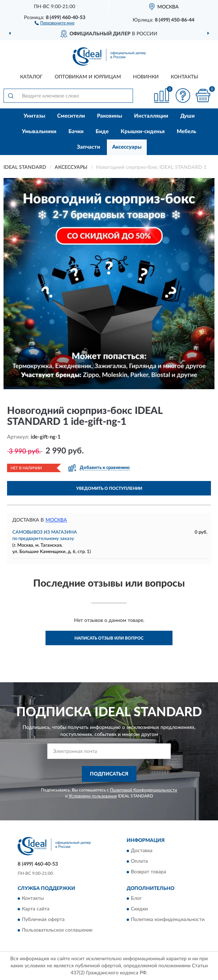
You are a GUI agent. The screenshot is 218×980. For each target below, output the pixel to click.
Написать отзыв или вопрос (109, 638)
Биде (102, 132)
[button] (54, 23)
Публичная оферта (43, 920)
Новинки (146, 77)
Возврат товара (149, 872)
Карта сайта (36, 909)
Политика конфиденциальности (168, 920)
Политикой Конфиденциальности (144, 790)
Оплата (139, 861)
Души (187, 116)
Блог (136, 899)
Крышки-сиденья (143, 132)
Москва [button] (56, 520)
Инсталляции (151, 116)
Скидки (139, 909)
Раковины (110, 116)
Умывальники (39, 132)
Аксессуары (127, 147)
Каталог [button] (31, 77)
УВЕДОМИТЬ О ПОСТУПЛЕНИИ (109, 488)
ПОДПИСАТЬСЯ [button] (109, 774)
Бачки (76, 132)
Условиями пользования (93, 796)
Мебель (186, 132)
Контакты (184, 77)
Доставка (142, 851)
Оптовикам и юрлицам (88, 77)
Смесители (71, 116)
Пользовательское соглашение (57, 931)
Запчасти (89, 147)
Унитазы (34, 116)
